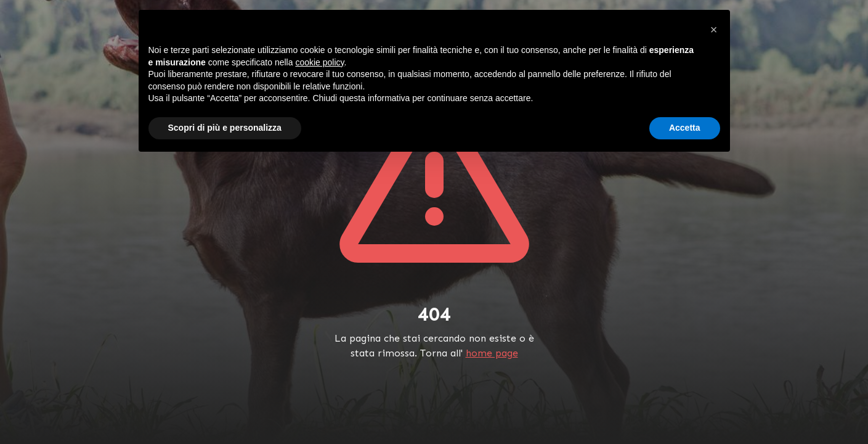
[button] (714, 30)
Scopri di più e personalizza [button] (225, 128)
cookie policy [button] (319, 62)
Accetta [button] (685, 128)
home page (492, 353)
